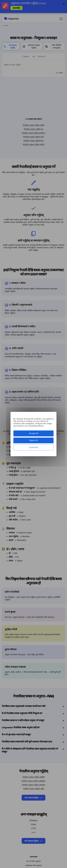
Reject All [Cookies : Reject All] (33, 440)
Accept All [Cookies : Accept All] (34, 433)
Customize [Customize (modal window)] (33, 447)
